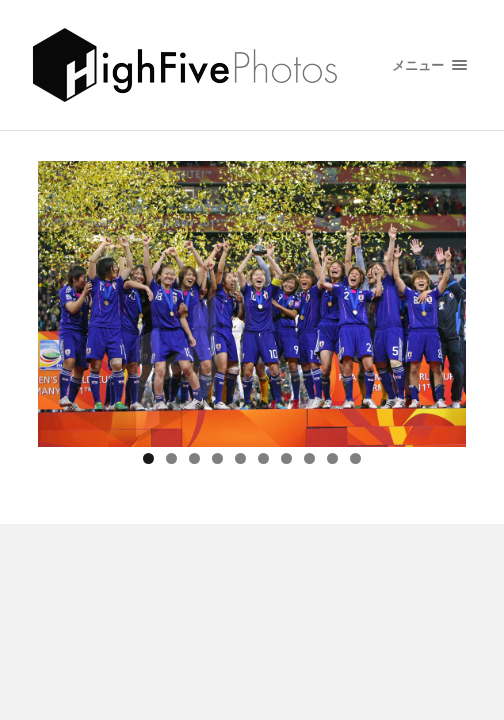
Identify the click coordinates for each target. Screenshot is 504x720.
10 (355, 458)
